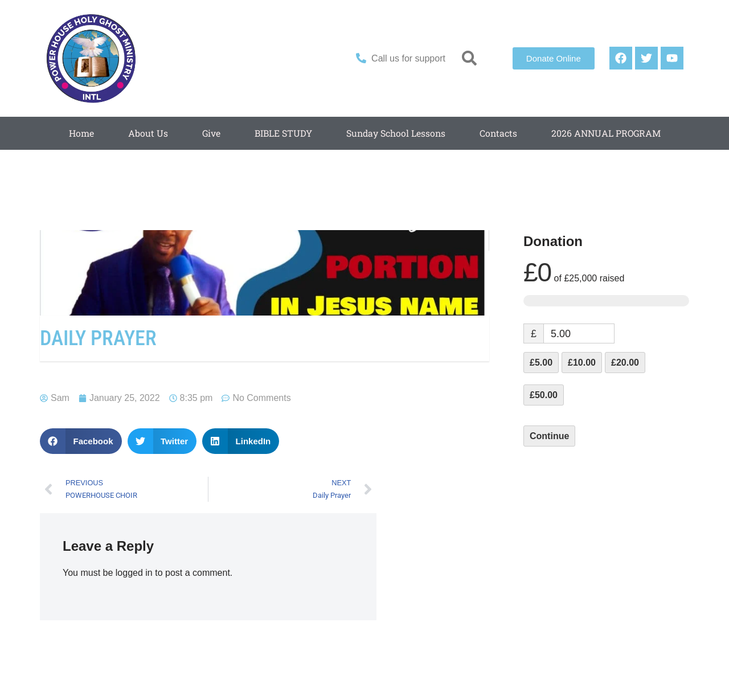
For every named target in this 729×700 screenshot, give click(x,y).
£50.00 (544, 395)
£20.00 (625, 363)
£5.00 (541, 363)
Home (79, 133)
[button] (470, 58)
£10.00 (582, 363)
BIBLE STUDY (282, 133)
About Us (146, 133)
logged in (134, 573)
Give (209, 133)
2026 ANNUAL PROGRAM (607, 133)
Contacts (499, 133)
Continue (549, 436)
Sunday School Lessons (395, 133)
